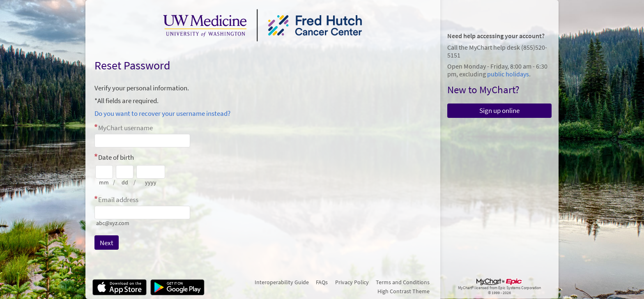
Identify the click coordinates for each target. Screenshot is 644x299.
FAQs (322, 282)
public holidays (508, 74)
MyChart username (125, 128)
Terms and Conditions (403, 282)
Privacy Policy (352, 282)
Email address (118, 200)
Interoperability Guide (282, 282)
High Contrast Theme (404, 291)
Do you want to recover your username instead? (162, 113)
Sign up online (499, 110)
